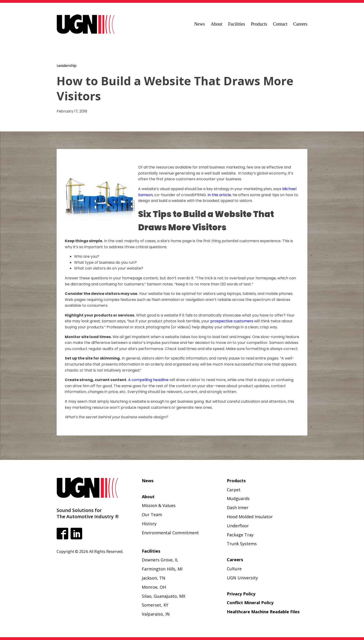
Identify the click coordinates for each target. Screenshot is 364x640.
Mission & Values (159, 505)
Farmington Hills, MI (162, 569)
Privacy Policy (241, 594)
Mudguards (238, 498)
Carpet (234, 490)
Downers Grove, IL (160, 560)
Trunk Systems (242, 544)
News (200, 24)
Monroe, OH (154, 587)
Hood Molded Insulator (250, 517)
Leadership (67, 66)
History (149, 524)
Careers (300, 24)
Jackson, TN (154, 578)
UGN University (242, 578)
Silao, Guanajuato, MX (164, 596)
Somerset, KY (155, 605)
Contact (280, 24)
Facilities (236, 24)
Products (259, 24)
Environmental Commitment (170, 533)
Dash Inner (238, 508)
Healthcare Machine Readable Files (263, 612)
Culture (234, 569)
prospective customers (232, 321)
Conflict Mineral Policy (250, 603)
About (216, 24)
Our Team (152, 515)
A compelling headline (148, 380)
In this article (219, 195)
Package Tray (240, 535)
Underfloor (238, 526)
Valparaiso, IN (156, 614)
